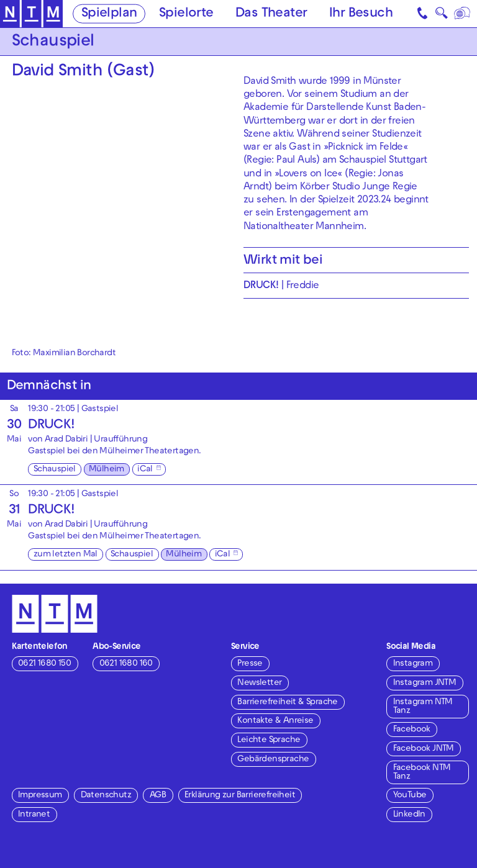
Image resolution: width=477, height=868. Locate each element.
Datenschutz (106, 796)
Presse (250, 664)
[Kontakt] (424, 14)
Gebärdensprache (273, 760)
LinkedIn (409, 815)
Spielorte (186, 14)
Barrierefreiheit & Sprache (287, 703)
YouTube (410, 796)
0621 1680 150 (44, 664)
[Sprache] (463, 14)
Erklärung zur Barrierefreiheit (240, 796)
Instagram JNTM (425, 683)
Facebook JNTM (424, 749)
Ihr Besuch (361, 14)
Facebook (412, 730)
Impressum (40, 796)
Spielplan (109, 14)
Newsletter (259, 683)
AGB (158, 796)
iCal (145, 470)
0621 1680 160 (126, 664)
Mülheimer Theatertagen (149, 452)
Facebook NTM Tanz (422, 773)
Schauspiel (55, 470)
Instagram (413, 664)
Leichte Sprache (269, 740)
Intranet (34, 815)
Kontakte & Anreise (275, 721)
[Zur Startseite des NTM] (31, 14)
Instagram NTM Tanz (423, 707)
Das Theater (271, 14)
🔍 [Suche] (441, 16)
